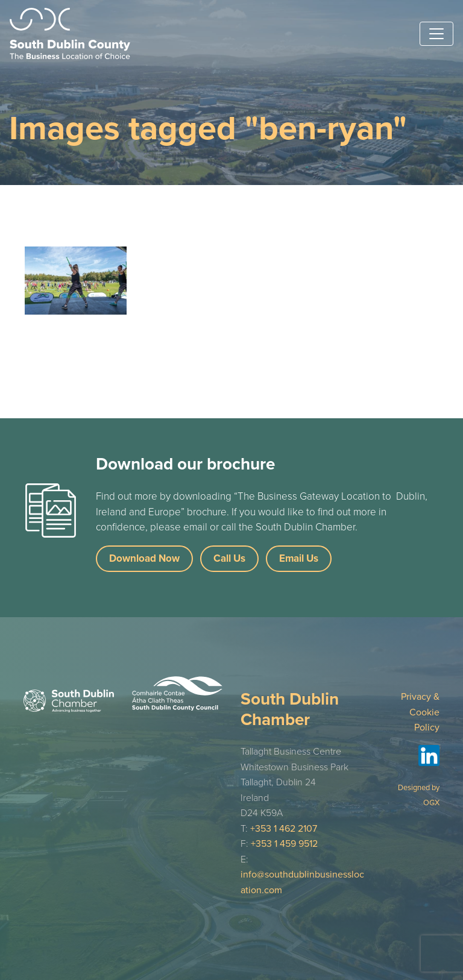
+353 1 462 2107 (284, 829)
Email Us (299, 558)
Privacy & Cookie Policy (420, 712)
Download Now (144, 558)
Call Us (229, 558)
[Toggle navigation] (436, 34)
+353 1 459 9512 (284, 844)
